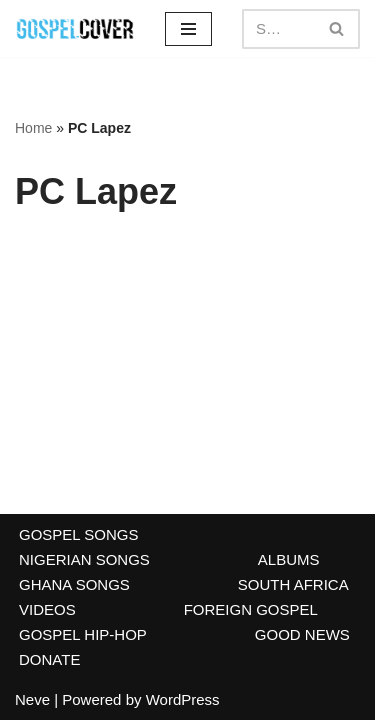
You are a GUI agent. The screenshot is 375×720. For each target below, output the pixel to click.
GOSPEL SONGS (78, 534)
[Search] (278, 29)
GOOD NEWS (302, 634)
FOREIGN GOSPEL (251, 609)
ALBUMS (289, 559)
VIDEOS (47, 609)
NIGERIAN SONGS (84, 559)
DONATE (49, 659)
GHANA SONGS (74, 584)
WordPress (183, 699)
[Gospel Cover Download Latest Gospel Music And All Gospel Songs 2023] (75, 28)
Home (33, 128)
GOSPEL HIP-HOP (83, 634)
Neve (32, 699)
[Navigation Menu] (188, 29)
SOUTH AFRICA (293, 584)
